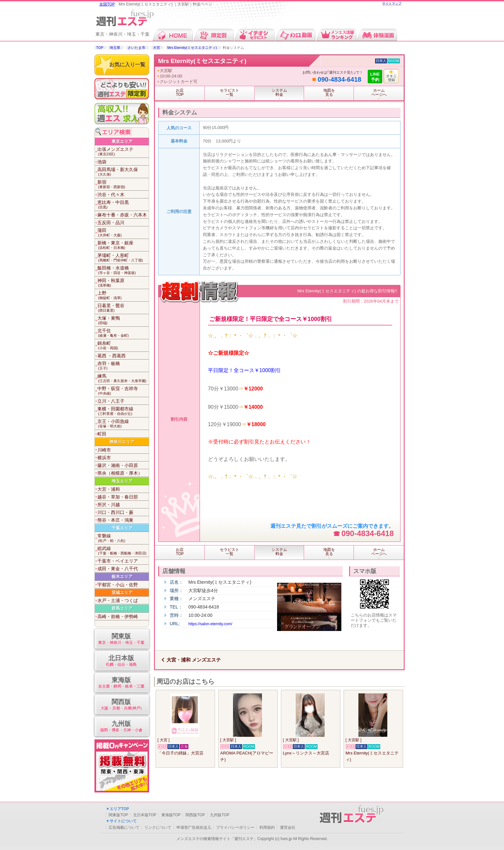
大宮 (157, 48)
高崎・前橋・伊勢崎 (118, 617)
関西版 (121, 705)
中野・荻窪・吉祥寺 (123, 391)
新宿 (123, 184)
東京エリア (122, 141)
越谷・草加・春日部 (118, 497)
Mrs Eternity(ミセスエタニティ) (193, 48)
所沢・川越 (109, 505)
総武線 (123, 551)
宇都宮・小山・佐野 (118, 585)
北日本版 (121, 661)
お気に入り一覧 (127, 64)
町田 (102, 434)
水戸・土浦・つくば (118, 600)
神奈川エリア (122, 442)
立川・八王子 (111, 401)
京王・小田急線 (123, 424)
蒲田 (123, 233)
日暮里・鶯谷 (123, 308)
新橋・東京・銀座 (123, 245)
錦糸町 (123, 346)
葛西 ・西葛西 (112, 356)
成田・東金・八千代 (118, 569)
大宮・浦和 (109, 489)
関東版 (121, 639)
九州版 (121, 727)
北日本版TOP (145, 815)
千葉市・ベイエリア (118, 561)
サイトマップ (392, 3)
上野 (123, 295)
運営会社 (288, 827)
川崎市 (104, 450)
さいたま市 (136, 48)
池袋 (102, 162)
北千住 (123, 333)
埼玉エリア (122, 481)
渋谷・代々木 (111, 195)
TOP (100, 48)
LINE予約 (375, 77)
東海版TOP (171, 815)
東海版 (121, 683)
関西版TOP (195, 815)
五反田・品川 (111, 223)
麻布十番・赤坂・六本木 (122, 215)
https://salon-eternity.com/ (210, 624)
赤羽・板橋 (123, 366)
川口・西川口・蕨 (115, 512)
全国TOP (107, 4)
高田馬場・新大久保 (123, 172)
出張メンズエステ (123, 152)
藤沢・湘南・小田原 (118, 465)
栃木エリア (122, 576)
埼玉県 (115, 48)
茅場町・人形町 (123, 258)
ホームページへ (379, 92)
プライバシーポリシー (235, 827)
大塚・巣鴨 (123, 320)
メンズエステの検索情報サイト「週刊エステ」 (217, 839)
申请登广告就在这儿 (194, 827)
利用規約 (267, 827)
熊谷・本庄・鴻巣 (115, 520)
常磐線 (123, 538)
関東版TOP (118, 815)
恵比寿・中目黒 (123, 205)
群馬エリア (122, 608)
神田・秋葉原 (123, 283)
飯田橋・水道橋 (123, 270)
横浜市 (104, 458)
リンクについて (158, 827)
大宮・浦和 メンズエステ (194, 660)
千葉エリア (122, 528)
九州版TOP (220, 815)
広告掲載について (124, 827)
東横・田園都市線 (123, 411)
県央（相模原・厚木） (120, 473)
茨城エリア (122, 593)
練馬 (123, 378)
